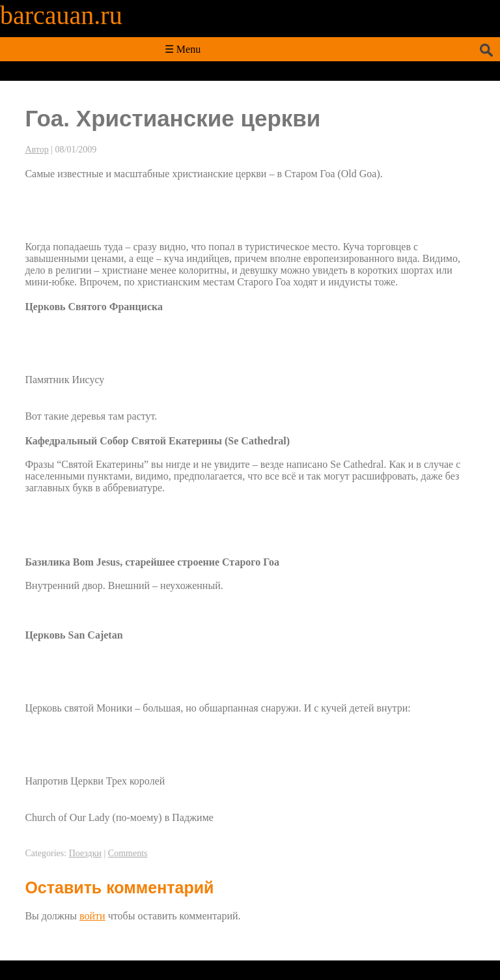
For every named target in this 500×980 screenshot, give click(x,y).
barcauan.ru (61, 15)
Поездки (85, 853)
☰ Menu (183, 49)
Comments (128, 853)
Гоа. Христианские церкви (173, 118)
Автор (36, 150)
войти (92, 916)
